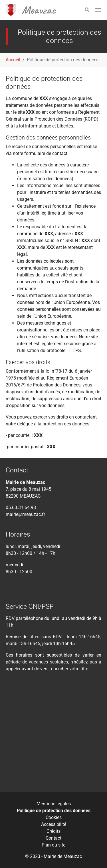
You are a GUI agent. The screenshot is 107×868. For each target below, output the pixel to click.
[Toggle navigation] (98, 10)
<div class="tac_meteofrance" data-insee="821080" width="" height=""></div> (53, 736)
